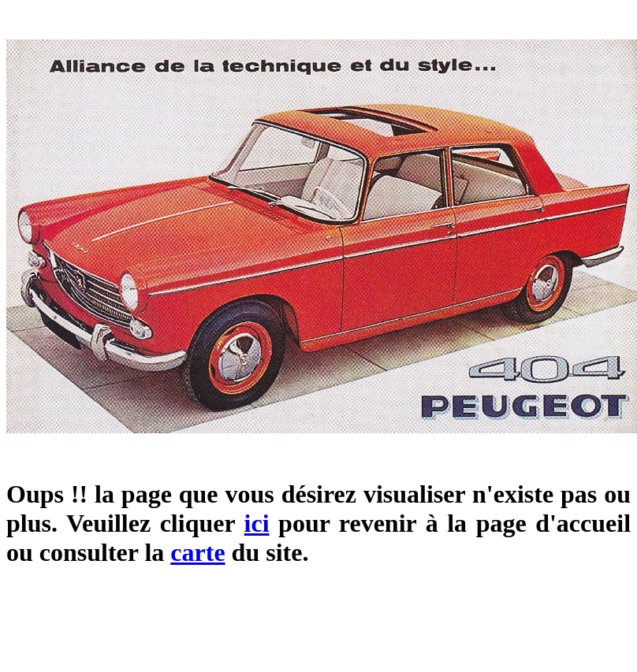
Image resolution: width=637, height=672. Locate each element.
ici (257, 523)
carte (197, 552)
